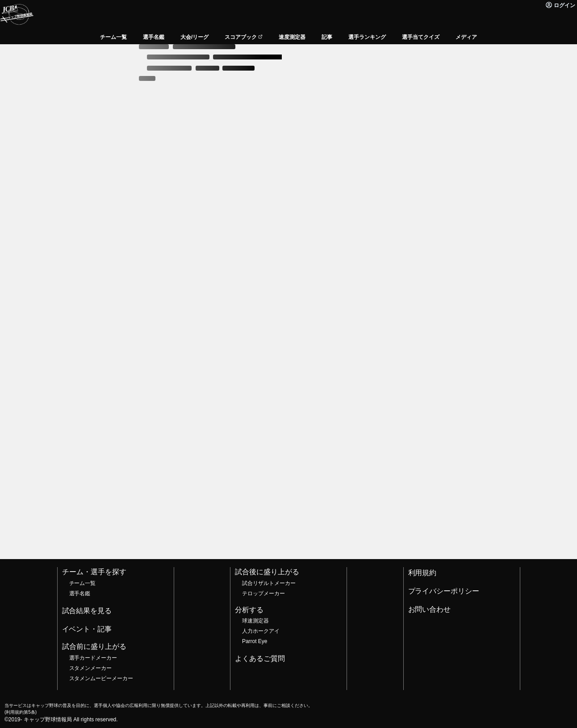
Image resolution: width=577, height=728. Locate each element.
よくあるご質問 (260, 659)
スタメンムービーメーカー (101, 678)
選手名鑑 (80, 593)
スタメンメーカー (91, 668)
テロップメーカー (263, 593)
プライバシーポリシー (444, 591)
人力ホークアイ (261, 631)
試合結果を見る (87, 611)
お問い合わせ (430, 609)
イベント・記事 (87, 629)
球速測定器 (255, 621)
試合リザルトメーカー (269, 583)
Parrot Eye (255, 641)
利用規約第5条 (20, 712)
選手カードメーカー (93, 658)
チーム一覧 (83, 583)
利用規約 (422, 573)
